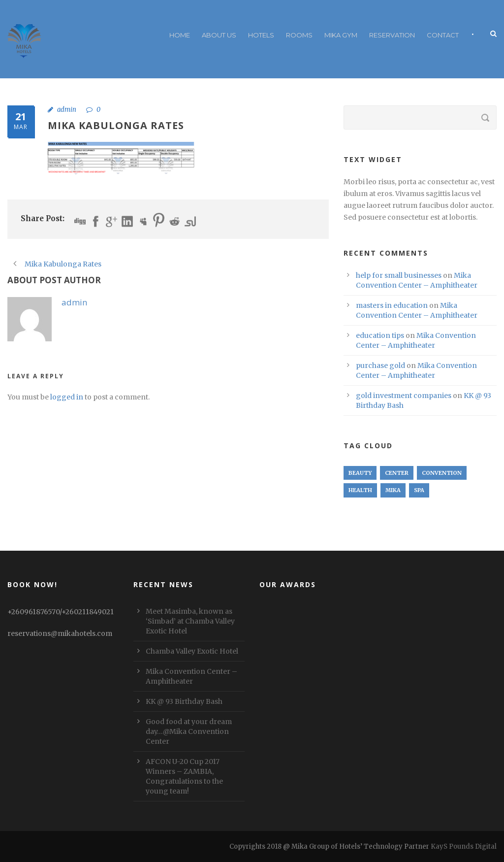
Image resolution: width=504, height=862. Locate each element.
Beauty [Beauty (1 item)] (360, 473)
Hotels (261, 35)
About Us (219, 35)
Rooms (299, 35)
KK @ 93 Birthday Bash (184, 701)
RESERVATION (392, 35)
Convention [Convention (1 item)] (442, 473)
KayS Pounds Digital (464, 846)
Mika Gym (341, 35)
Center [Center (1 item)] (397, 473)
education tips (380, 335)
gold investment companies (404, 396)
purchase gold (380, 365)
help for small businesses (399, 275)
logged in (67, 397)
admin (67, 110)
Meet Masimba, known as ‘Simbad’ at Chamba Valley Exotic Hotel (190, 621)
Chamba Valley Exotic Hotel (192, 651)
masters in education (392, 305)
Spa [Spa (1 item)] (419, 490)
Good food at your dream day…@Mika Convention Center (189, 731)
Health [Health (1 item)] (360, 490)
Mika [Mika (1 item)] (393, 490)
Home (180, 35)
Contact (443, 35)
